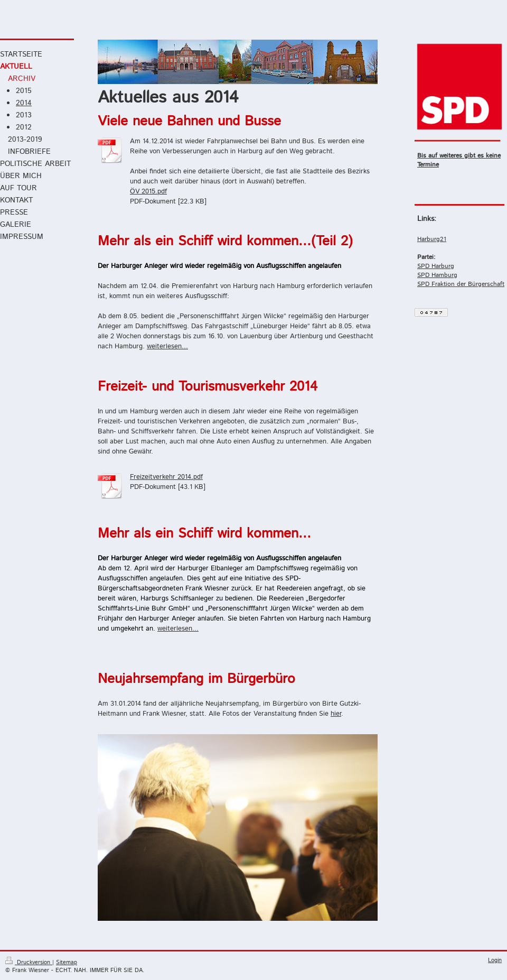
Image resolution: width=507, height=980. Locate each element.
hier (336, 714)
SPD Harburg (436, 266)
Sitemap (67, 963)
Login (495, 960)
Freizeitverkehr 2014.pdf (166, 477)
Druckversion (29, 963)
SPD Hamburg (437, 275)
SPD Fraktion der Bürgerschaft (461, 284)
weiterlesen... (167, 346)
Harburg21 (432, 239)
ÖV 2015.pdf (148, 192)
